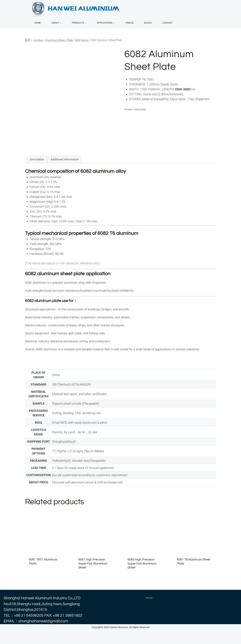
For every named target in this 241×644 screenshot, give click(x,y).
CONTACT (168, 23)
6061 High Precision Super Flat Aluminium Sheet (93, 564)
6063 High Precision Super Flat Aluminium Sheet (142, 564)
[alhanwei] (76, 9)
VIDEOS (129, 23)
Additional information (65, 159)
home (38, 23)
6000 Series (140, 109)
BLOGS (148, 23)
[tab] (37, 160)
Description (37, 159)
